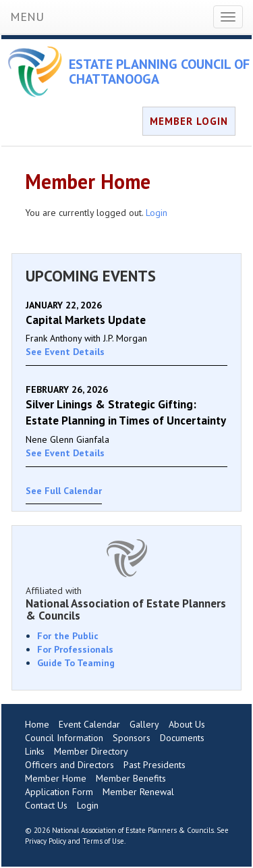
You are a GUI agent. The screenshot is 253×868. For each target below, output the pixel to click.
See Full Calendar (64, 491)
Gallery (144, 724)
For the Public (68, 636)
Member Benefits (131, 778)
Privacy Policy (46, 841)
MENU (27, 17)
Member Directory (91, 751)
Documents (182, 738)
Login (157, 213)
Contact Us (46, 805)
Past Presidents (154, 765)
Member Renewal (138, 792)
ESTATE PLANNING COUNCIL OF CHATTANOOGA (159, 72)
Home (37, 724)
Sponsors (132, 738)
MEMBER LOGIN (189, 121)
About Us (187, 724)
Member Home (56, 778)
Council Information (64, 738)
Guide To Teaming (76, 663)
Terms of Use (103, 841)
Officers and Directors (69, 765)
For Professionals (75, 649)
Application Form (59, 792)
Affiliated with (126, 603)
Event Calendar (89, 724)
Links (35, 751)
